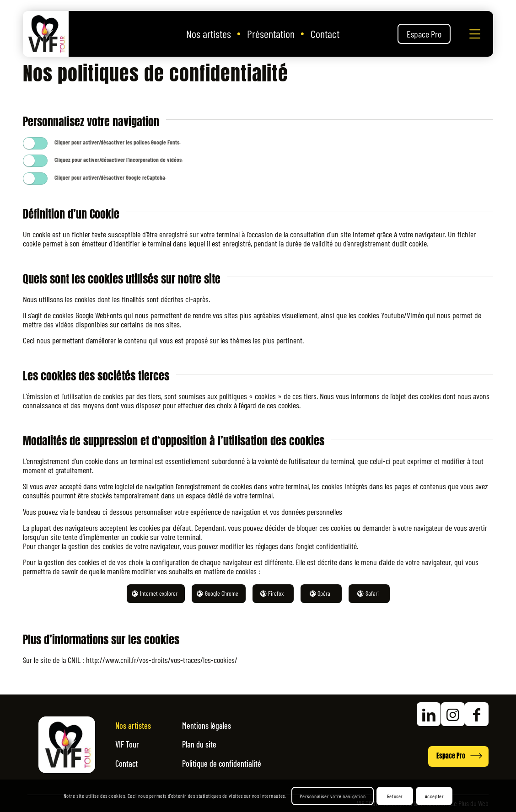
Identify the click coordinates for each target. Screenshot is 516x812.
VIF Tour (130, 745)
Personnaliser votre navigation (333, 796)
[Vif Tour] (46, 34)
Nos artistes (137, 727)
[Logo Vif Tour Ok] (67, 745)
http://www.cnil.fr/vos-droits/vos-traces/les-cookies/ (161, 660)
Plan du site (209, 745)
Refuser (395, 796)
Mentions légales (218, 727)
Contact (129, 763)
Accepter (435, 796)
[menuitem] (209, 34)
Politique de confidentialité (236, 763)
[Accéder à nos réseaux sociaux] (418, 716)
